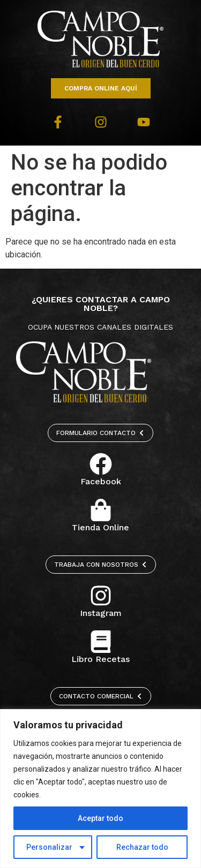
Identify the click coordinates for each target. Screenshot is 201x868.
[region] (100, 789)
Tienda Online (100, 527)
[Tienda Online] (101, 510)
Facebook (101, 481)
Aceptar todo (100, 818)
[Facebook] (101, 464)
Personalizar (49, 847)
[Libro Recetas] (101, 642)
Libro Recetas (100, 659)
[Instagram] (101, 596)
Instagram (101, 613)
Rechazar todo (142, 847)
